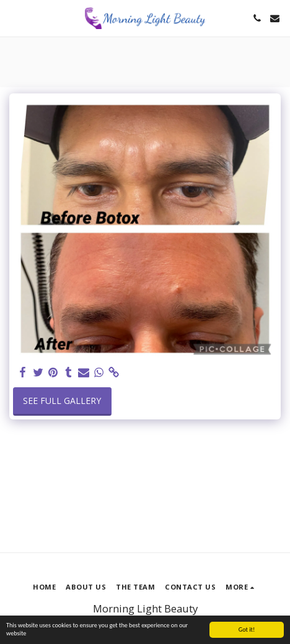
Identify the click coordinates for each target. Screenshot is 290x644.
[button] (14, 18)
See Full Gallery (62, 401)
